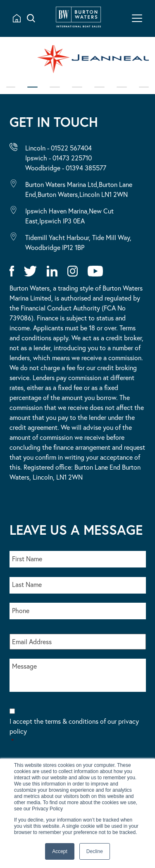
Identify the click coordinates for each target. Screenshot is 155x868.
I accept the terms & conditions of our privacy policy (78, 731)
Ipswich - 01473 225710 (58, 158)
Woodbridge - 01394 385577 (66, 168)
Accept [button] (60, 851)
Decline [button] (95, 851)
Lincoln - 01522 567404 (58, 148)
